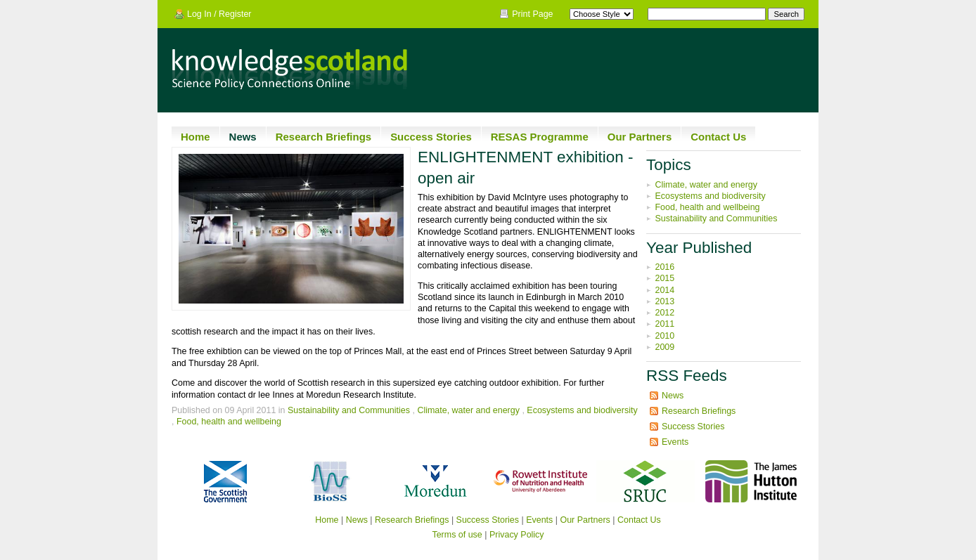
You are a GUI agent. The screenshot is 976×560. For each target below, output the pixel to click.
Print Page (532, 14)
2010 (664, 336)
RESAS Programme (540, 137)
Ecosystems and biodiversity (582, 410)
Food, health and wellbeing (229, 422)
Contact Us (718, 137)
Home (195, 137)
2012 (664, 313)
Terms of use (457, 535)
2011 (664, 324)
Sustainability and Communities (349, 410)
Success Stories (431, 137)
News (243, 137)
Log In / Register (219, 14)
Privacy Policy (517, 535)
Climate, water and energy (468, 410)
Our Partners (640, 137)
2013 (664, 301)
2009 (664, 347)
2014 (664, 290)
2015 (664, 278)
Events (675, 442)
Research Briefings (323, 137)
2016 (664, 267)
